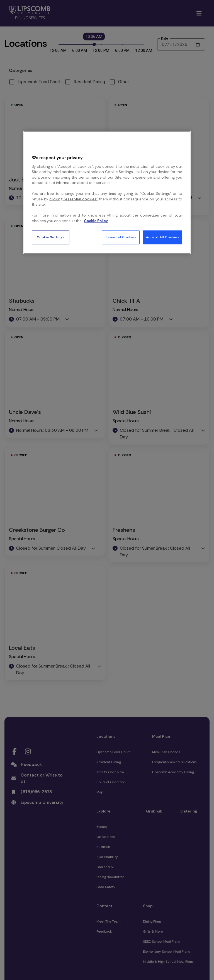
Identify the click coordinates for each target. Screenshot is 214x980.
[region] (107, 193)
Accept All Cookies (163, 237)
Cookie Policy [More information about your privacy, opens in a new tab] (96, 221)
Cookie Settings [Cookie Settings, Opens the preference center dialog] (51, 237)
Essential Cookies (121, 237)
